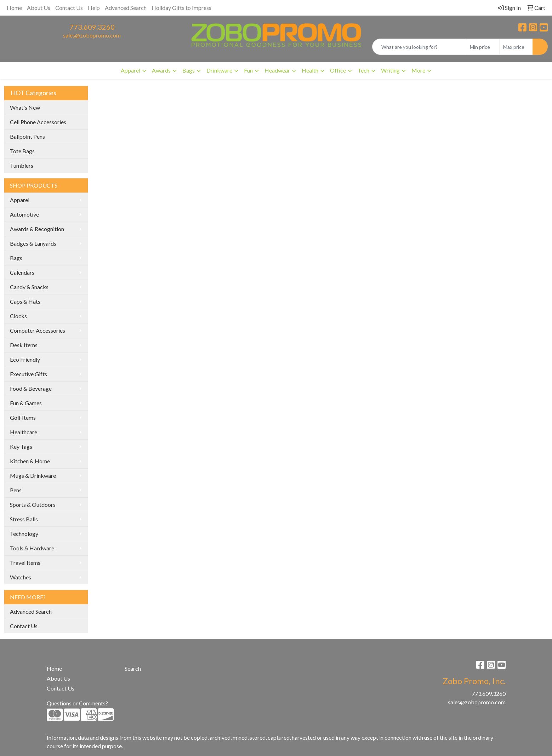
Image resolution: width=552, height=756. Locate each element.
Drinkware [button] (219, 70)
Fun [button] (248, 70)
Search (133, 668)
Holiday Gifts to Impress (181, 8)
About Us (39, 8)
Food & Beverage (31, 388)
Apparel (20, 200)
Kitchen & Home (30, 461)
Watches (21, 577)
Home (14, 8)
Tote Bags (22, 151)
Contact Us (69, 8)
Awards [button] (161, 70)
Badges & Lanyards (33, 243)
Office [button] (338, 70)
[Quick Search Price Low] (483, 47)
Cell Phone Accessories (38, 122)
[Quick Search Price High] (516, 47)
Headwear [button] (277, 70)
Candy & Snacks (29, 287)
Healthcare (24, 432)
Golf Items (23, 417)
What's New (25, 107)
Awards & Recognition (37, 229)
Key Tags (21, 446)
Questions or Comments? (77, 703)
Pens (16, 490)
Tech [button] (363, 70)
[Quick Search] (419, 47)
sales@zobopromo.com (92, 35)
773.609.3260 (92, 27)
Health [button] (310, 70)
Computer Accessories (38, 330)
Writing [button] (390, 70)
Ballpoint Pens (27, 136)
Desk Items (24, 345)
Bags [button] (189, 70)
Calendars (22, 272)
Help (94, 8)
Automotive (24, 214)
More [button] (418, 70)
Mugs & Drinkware (33, 476)
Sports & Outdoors (33, 505)
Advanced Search (126, 8)
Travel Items (25, 563)
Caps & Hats (25, 301)
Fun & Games (26, 403)
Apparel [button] (130, 70)
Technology (24, 534)
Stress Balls (24, 519)
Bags (16, 258)
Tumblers (22, 165)
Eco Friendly (25, 359)
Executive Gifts (29, 374)
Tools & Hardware (32, 548)
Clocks (18, 316)
